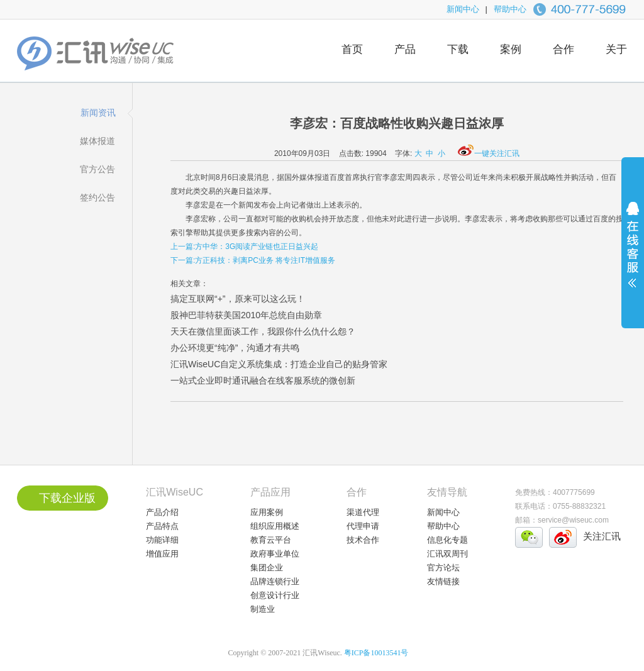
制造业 (263, 609)
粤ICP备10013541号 (376, 653)
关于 (616, 49)
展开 (633, 253)
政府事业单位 (275, 554)
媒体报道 (97, 141)
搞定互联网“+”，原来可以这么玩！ (238, 299)
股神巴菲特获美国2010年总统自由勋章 (246, 315)
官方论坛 (443, 568)
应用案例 (267, 512)
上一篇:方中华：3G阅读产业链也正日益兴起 (244, 247)
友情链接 (443, 581)
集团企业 (267, 568)
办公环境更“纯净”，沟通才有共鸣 (235, 348)
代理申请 (363, 526)
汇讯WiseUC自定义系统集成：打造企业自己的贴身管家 (279, 364)
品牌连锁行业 (275, 581)
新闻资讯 (98, 113)
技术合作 (363, 540)
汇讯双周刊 (447, 554)
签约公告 (97, 197)
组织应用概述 (275, 526)
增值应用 (162, 554)
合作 (563, 49)
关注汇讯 (602, 536)
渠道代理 (363, 512)
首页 (352, 49)
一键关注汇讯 (489, 153)
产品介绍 (162, 512)
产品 (405, 49)
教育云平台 (271, 540)
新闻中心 (463, 9)
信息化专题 (447, 540)
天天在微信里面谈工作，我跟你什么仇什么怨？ (263, 331)
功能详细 (162, 540)
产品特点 (162, 526)
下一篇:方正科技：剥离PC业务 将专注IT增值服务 (253, 260)
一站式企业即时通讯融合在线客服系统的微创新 (263, 380)
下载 (458, 49)
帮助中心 (510, 9)
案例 (511, 49)
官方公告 (97, 169)
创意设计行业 (275, 595)
